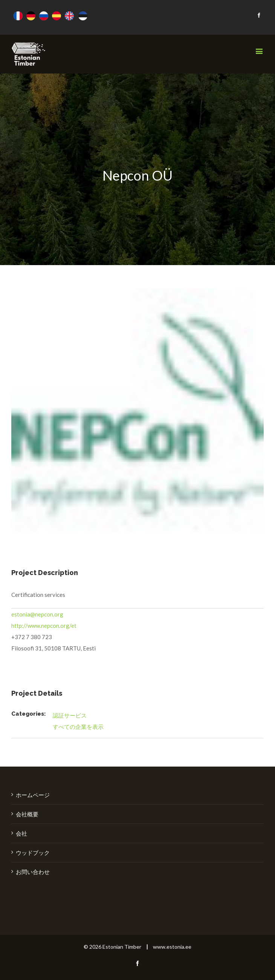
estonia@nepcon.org (37, 614)
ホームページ (33, 795)
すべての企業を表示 (78, 727)
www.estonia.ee (172, 947)
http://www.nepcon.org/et (44, 626)
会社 (21, 833)
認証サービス (70, 715)
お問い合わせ (33, 872)
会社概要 (27, 814)
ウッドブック (33, 853)
